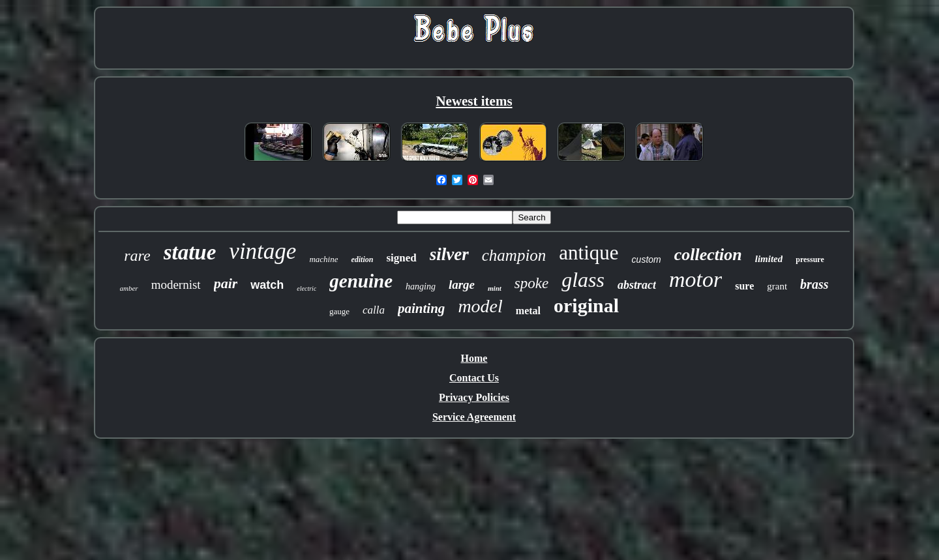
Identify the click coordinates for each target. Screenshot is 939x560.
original (586, 305)
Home (474, 358)
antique (589, 253)
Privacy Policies (474, 397)
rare (137, 256)
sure (744, 286)
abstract (637, 285)
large (462, 285)
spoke (531, 283)
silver (449, 254)
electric (306, 288)
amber (129, 288)
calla (374, 310)
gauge (339, 311)
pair (226, 283)
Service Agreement (474, 417)
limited (769, 259)
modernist (176, 285)
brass (814, 284)
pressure (810, 259)
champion (514, 255)
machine (323, 259)
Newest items (474, 101)
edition (362, 259)
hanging (421, 287)
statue (190, 252)
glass (583, 280)
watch (267, 285)
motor (695, 279)
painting (421, 308)
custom (647, 259)
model (480, 306)
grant (777, 286)
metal (528, 311)
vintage (262, 251)
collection (708, 255)
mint (495, 288)
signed (401, 258)
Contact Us (474, 378)
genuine (361, 281)
